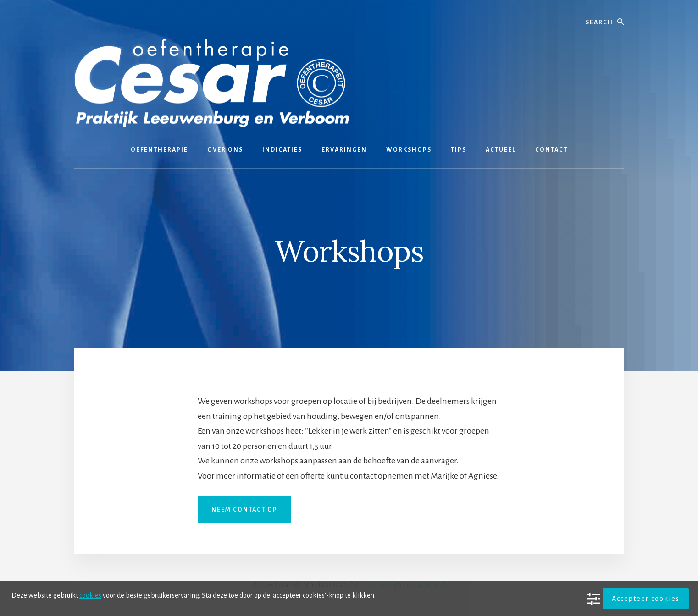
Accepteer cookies (646, 599)
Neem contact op (244, 510)
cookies (90, 595)
